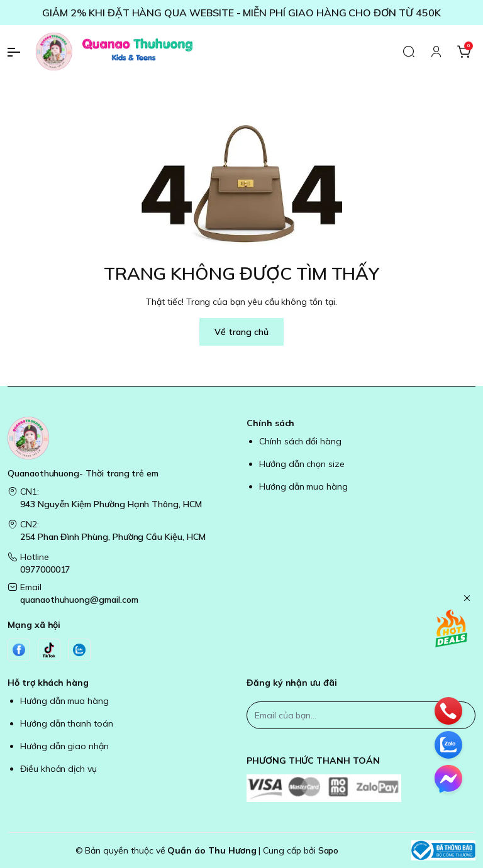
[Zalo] (79, 650)
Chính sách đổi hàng (300, 441)
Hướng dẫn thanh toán (67, 723)
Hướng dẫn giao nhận (64, 746)
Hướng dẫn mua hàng (303, 486)
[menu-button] (19, 52)
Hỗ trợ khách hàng (48, 683)
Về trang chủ (241, 332)
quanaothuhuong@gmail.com (79, 600)
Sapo (329, 850)
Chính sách (270, 423)
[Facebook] (19, 650)
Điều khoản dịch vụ (58, 769)
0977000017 (45, 569)
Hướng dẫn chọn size (302, 464)
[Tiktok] (49, 650)
